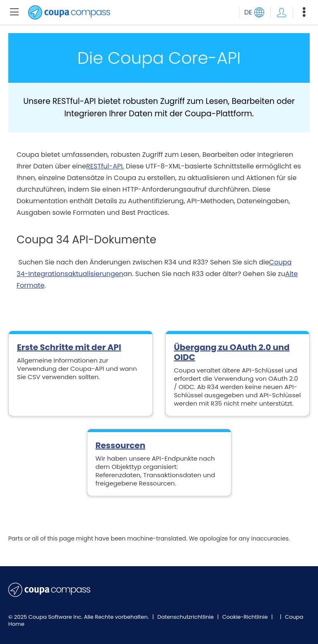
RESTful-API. (105, 166)
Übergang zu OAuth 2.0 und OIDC (232, 352)
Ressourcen (120, 445)
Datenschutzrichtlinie (186, 617)
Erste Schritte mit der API (69, 347)
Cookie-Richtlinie (246, 617)
